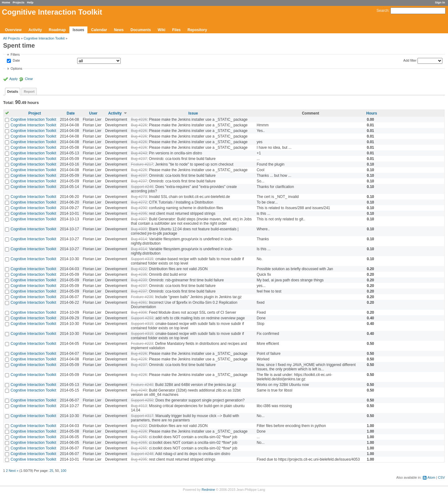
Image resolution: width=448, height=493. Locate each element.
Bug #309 (139, 229)
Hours (372, 113)
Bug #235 (139, 275)
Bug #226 (139, 120)
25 (51, 471)
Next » (14, 471)
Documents (141, 30)
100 (63, 471)
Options (16, 68)
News (119, 30)
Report (29, 92)
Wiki (162, 30)
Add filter (410, 60)
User (93, 113)
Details (13, 92)
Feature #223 (142, 344)
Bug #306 (139, 312)
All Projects (12, 38)
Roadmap (57, 30)
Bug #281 (139, 303)
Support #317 (142, 416)
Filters (15, 54)
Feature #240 (142, 385)
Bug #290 (139, 208)
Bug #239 (139, 280)
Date (16, 61)
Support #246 (142, 187)
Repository (197, 30)
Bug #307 (139, 219)
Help (30, 2)
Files (176, 30)
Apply (14, 79)
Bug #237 (139, 159)
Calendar (99, 30)
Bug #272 (139, 202)
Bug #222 (139, 269)
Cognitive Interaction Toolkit (44, 38)
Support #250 (142, 400)
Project (35, 113)
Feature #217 (142, 164)
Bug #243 (139, 153)
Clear (29, 79)
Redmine (208, 490)
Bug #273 (139, 197)
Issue (193, 113)
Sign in (440, 2)
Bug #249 (139, 390)
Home (6, 2)
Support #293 (142, 318)
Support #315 (142, 259)
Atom (431, 477)
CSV (441, 477)
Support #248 (142, 454)
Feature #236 (142, 297)
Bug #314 (139, 239)
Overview (13, 30)
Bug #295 (139, 214)
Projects (19, 2)
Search (382, 11)
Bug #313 (139, 406)
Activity (35, 30)
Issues (78, 30)
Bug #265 (139, 437)
